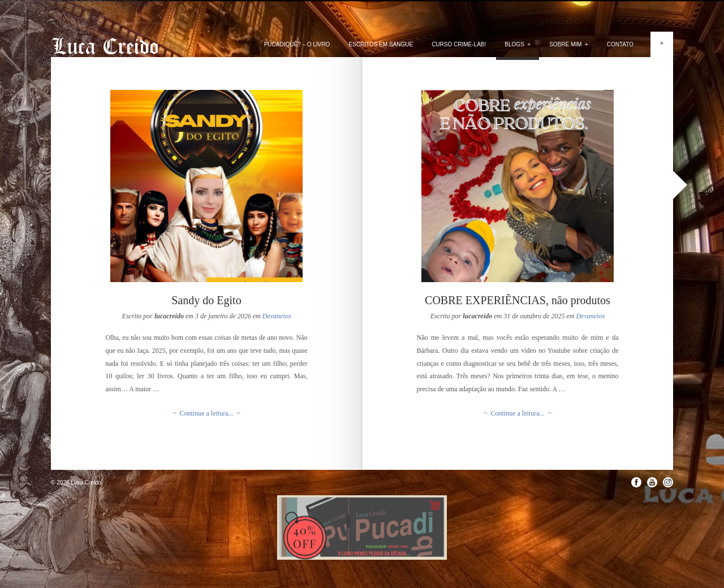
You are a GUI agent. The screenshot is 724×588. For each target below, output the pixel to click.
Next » (680, 185)
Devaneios (277, 316)
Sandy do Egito (206, 300)
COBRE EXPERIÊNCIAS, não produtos (518, 300)
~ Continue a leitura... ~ (206, 413)
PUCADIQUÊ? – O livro (297, 44)
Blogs (518, 44)
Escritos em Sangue (381, 44)
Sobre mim (569, 44)
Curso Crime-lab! (459, 44)
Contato (620, 44)
